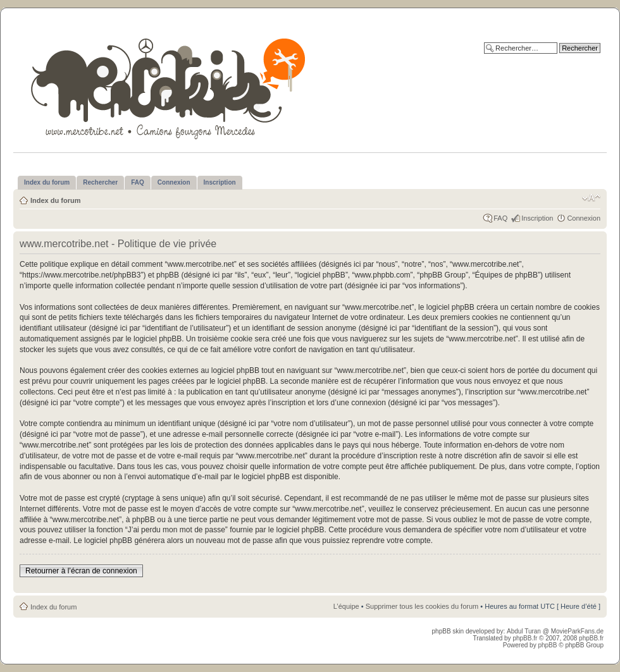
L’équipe (346, 606)
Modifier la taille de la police (591, 198)
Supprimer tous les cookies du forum (422, 606)
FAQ (500, 218)
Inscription (537, 218)
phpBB (547, 645)
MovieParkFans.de (577, 631)
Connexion (584, 218)
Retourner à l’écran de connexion (81, 571)
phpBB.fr (525, 638)
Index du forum (55, 200)
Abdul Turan (525, 631)
